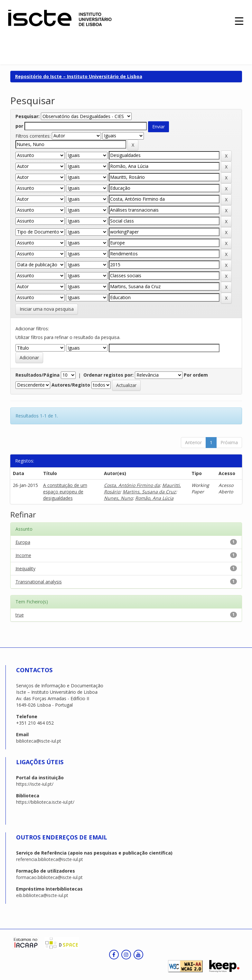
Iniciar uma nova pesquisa (47, 309)
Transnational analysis (39, 582)
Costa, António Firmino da (132, 485)
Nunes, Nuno (118, 498)
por (19, 126)
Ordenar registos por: (108, 375)
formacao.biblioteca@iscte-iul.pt (49, 877)
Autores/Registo (71, 385)
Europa (23, 542)
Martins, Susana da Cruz (149, 492)
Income (23, 555)
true (20, 615)
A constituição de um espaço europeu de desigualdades (65, 492)
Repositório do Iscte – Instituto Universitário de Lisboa (79, 76)
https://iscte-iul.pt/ (35, 784)
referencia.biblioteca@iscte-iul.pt (50, 859)
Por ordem (196, 375)
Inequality (25, 568)
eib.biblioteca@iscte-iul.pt (42, 895)
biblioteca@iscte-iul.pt (39, 741)
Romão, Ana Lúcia (154, 498)
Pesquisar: (28, 116)
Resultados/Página (37, 375)
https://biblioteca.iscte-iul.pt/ (45, 802)
